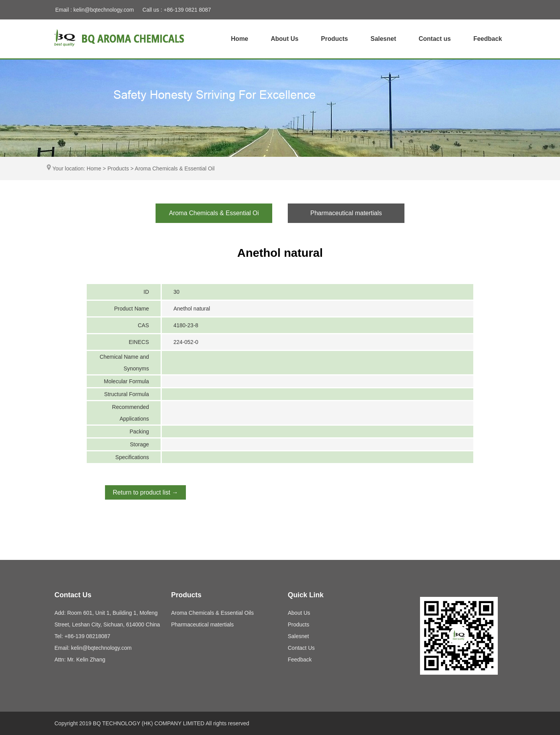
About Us (284, 39)
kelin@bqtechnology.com (104, 10)
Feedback (488, 39)
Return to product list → (145, 492)
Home (240, 39)
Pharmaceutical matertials (202, 624)
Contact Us (301, 648)
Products (334, 39)
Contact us (435, 39)
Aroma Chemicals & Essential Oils (212, 613)
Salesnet (383, 39)
